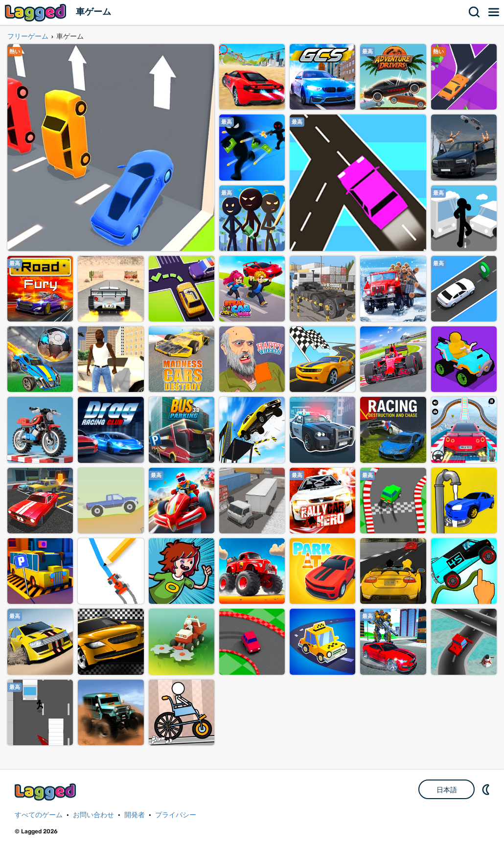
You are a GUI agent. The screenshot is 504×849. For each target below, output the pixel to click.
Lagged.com (46, 792)
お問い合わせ (93, 815)
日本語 (447, 790)
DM (487, 789)
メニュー (494, 12)
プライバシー (176, 815)
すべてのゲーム (39, 815)
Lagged (37, 12)
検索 (475, 12)
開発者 (135, 815)
